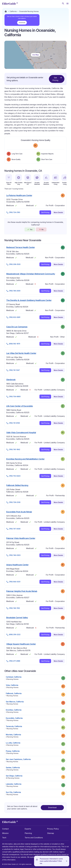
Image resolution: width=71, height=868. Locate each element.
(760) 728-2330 (13, 502)
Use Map (35, 55)
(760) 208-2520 (13, 264)
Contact (5, 829)
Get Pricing (57, 79)
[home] (10, 4)
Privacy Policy (53, 829)
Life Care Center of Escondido (20, 406)
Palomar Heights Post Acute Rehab (22, 591)
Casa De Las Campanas (17, 327)
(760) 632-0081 (13, 317)
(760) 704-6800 (13, 397)
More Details (58, 212)
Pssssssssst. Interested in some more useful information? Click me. (51, 861)
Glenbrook (11, 380)
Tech (4, 838)
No (41, 229)
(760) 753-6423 (13, 476)
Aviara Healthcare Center (17, 565)
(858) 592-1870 (13, 344)
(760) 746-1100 (13, 608)
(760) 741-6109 (13, 423)
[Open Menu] (67, 4)
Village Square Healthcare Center (21, 644)
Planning (28, 833)
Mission (5, 833)
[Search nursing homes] (63, 4)
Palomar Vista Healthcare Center (21, 538)
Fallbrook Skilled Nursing (17, 485)
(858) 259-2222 (13, 635)
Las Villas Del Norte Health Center (21, 353)
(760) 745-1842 (13, 450)
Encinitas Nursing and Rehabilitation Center (25, 459)
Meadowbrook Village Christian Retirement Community (31, 274)
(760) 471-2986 (13, 661)
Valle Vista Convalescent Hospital (21, 432)
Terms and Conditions (34, 838)
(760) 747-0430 (13, 529)
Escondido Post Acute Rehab (19, 512)
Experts (28, 829)
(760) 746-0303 (13, 555)
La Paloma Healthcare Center (19, 195)
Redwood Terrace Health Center (21, 247)
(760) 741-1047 (13, 370)
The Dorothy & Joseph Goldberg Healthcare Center (29, 300)
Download (22, 23)
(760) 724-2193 (13, 212)
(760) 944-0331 (13, 582)
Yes (30, 229)
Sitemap (51, 833)
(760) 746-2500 (13, 291)
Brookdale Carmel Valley (17, 618)
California (13, 11)
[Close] (67, 861)
